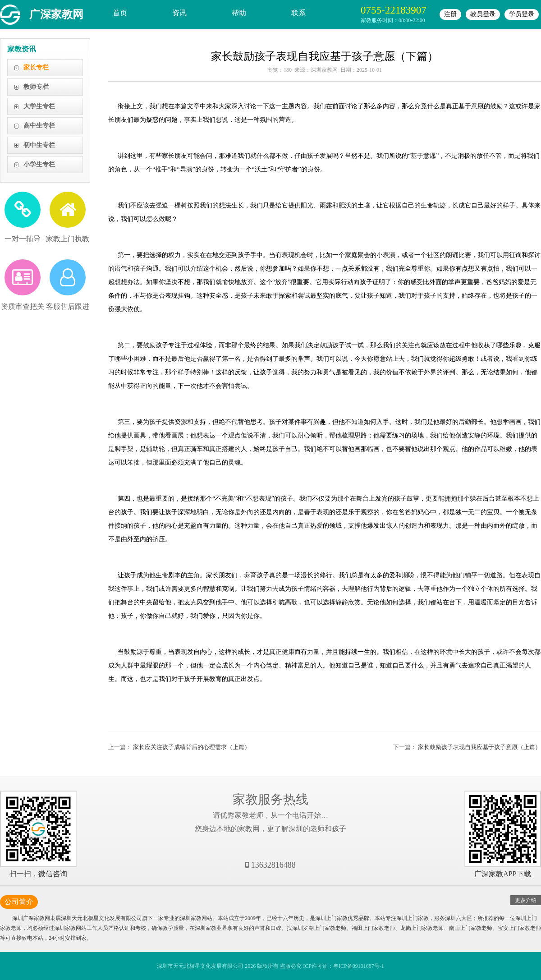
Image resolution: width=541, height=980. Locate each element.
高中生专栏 (39, 126)
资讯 (179, 13)
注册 (450, 14)
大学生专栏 (39, 106)
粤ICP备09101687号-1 (359, 966)
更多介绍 (526, 900)
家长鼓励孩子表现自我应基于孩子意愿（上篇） (479, 747)
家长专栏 (36, 67)
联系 (298, 13)
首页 (120, 13)
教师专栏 (36, 87)
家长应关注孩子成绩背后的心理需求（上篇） (192, 747)
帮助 (239, 13)
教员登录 (483, 14)
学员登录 (522, 14)
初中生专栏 (39, 145)
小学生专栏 (39, 164)
